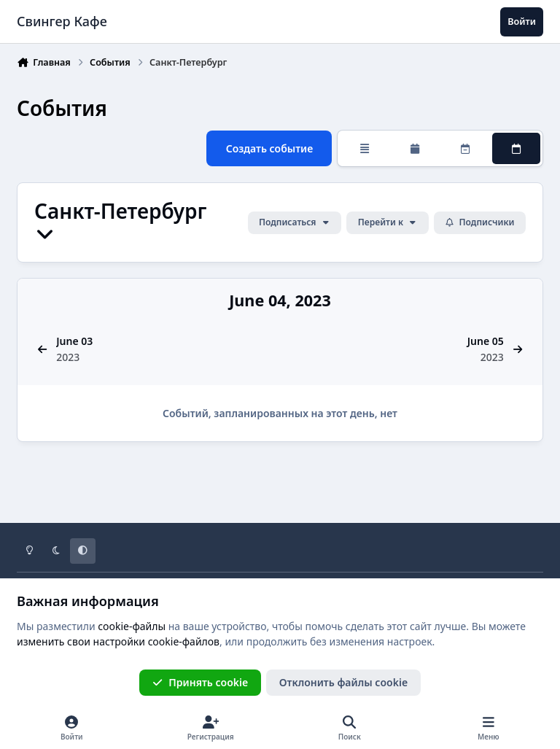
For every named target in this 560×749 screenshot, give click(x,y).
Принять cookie (200, 682)
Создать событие (270, 148)
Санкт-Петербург (120, 222)
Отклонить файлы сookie (343, 682)
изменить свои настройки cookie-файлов (118, 641)
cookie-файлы (132, 626)
